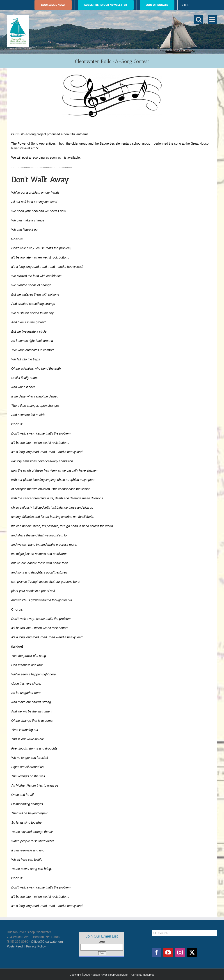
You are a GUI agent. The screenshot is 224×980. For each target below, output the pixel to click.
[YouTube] (168, 952)
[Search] (155, 933)
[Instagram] (180, 952)
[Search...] (184, 933)
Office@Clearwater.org (47, 942)
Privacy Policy (36, 946)
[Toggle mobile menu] (213, 19)
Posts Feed (15, 946)
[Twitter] (192, 952)
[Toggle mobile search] (199, 19)
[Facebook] (156, 952)
